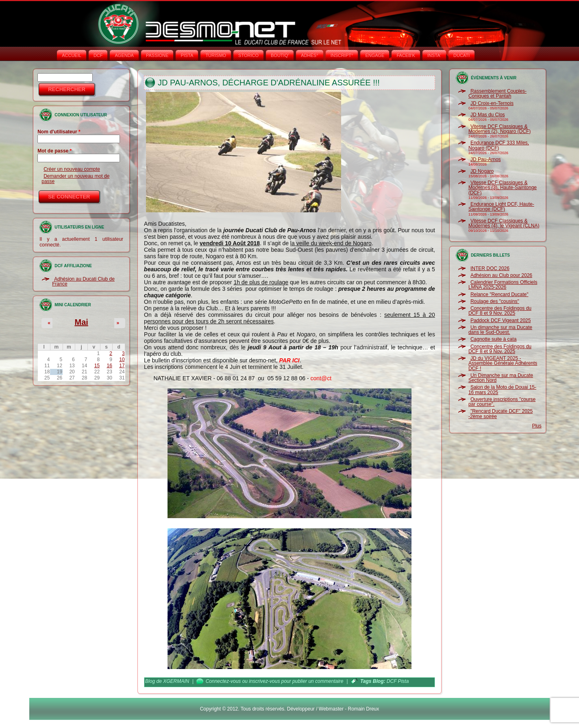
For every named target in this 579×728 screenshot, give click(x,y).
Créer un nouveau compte (72, 169)
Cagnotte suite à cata (493, 339)
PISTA (187, 55)
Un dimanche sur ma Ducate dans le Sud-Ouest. (500, 330)
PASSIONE (157, 55)
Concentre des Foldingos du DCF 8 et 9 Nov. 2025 (500, 311)
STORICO (248, 55)
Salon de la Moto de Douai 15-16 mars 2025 (502, 390)
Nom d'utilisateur (59, 132)
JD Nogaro (482, 171)
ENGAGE (375, 55)
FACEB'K (406, 55)
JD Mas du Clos (488, 115)
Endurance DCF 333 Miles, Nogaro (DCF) (499, 145)
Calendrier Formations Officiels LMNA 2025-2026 (503, 285)
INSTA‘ (434, 55)
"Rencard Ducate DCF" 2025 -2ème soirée (501, 414)
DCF (98, 55)
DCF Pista (398, 681)
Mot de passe (54, 151)
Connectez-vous (223, 681)
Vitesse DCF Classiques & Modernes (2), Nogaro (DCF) (500, 129)
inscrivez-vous (264, 681)
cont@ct (321, 378)
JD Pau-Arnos (486, 159)
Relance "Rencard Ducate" (500, 294)
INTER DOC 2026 (490, 268)
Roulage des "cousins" (495, 301)
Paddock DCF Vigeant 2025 (501, 320)
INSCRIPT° (342, 55)
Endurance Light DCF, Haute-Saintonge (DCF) (501, 207)
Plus (537, 426)
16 (109, 366)
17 (122, 366)
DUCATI (461, 55)
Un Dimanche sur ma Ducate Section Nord (501, 378)
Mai (81, 322)
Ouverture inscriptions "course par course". (502, 402)
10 (122, 360)
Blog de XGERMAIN (167, 681)
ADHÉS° (309, 55)
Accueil (72, 55)
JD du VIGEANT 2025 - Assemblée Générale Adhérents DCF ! (503, 363)
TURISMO (216, 55)
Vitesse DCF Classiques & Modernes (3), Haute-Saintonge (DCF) (503, 188)
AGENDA (124, 55)
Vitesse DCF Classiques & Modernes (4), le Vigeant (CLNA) (504, 223)
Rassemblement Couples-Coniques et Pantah (497, 94)
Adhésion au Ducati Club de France (83, 281)
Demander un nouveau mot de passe (75, 179)
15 (97, 366)
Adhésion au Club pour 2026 (501, 275)
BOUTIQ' (280, 55)
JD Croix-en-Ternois (492, 103)
